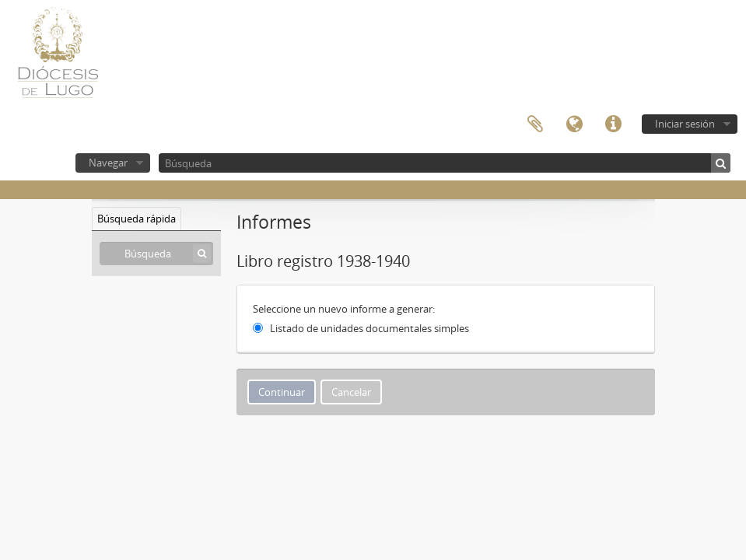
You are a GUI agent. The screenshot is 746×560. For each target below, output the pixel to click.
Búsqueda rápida (137, 219)
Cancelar (351, 392)
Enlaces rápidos (613, 124)
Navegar (108, 163)
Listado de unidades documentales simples (369, 328)
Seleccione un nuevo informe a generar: (344, 309)
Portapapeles (535, 124)
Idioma (574, 124)
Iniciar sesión (685, 124)
